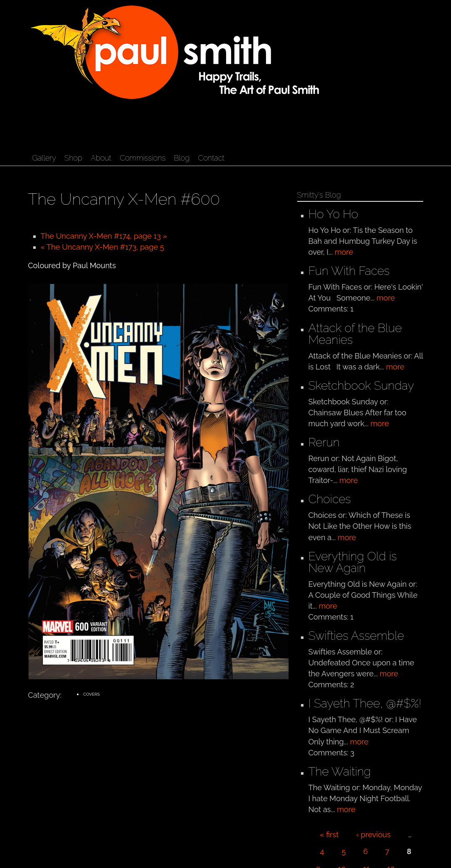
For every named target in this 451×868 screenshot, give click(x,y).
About (101, 158)
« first (329, 835)
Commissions (143, 158)
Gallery (44, 158)
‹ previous (373, 835)
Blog (182, 158)
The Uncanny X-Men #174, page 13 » (104, 236)
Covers (92, 694)
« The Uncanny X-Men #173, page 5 (103, 247)
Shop (73, 158)
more (344, 252)
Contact (211, 158)
